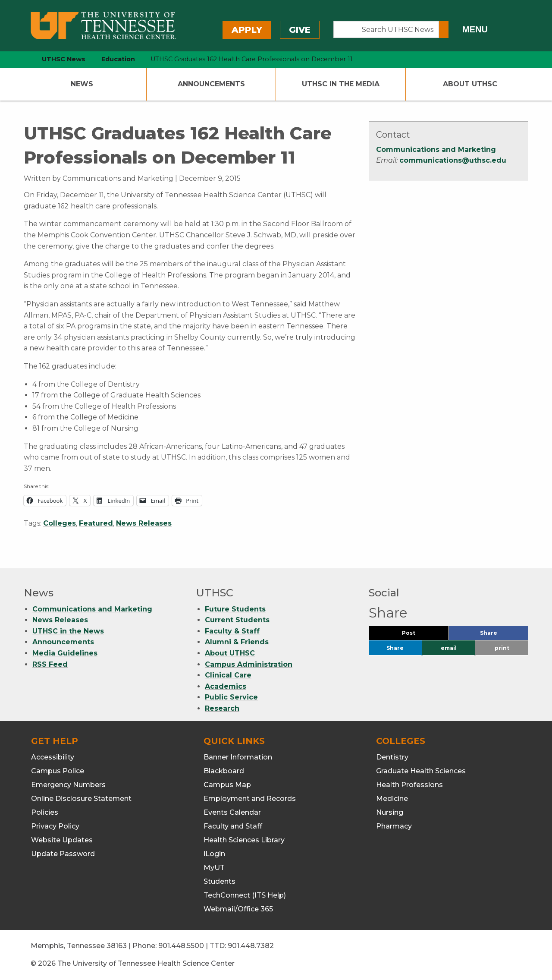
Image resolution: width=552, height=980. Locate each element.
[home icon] (22, 59)
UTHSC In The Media (341, 84)
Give (300, 30)
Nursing (390, 812)
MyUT (214, 868)
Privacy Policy (55, 826)
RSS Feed (50, 664)
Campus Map (227, 785)
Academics (226, 686)
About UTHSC (470, 84)
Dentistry (392, 757)
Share (503, 635)
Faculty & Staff (232, 631)
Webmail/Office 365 (238, 909)
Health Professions (409, 785)
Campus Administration (249, 664)
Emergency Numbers (68, 785)
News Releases (144, 523)
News (82, 84)
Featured (96, 523)
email (449, 648)
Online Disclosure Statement (81, 799)
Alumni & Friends (237, 642)
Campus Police (58, 771)
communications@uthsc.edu (453, 160)
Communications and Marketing (436, 150)
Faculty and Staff (233, 826)
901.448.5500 (181, 946)
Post (419, 635)
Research (222, 708)
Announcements (211, 84)
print (502, 648)
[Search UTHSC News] (386, 29)
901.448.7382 (251, 946)
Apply (247, 30)
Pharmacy (394, 826)
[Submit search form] (444, 29)
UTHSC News (64, 59)
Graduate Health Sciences (421, 771)
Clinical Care (228, 675)
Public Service (231, 697)
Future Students (235, 609)
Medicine (392, 799)
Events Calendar (232, 812)
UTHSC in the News (68, 631)
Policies (45, 812)
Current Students (237, 620)
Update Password (63, 854)
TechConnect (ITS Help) (245, 895)
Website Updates (62, 840)
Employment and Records (250, 799)
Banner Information (238, 757)
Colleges (60, 523)
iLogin (214, 854)
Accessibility (53, 757)
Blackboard (224, 771)
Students (220, 881)
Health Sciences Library (244, 840)
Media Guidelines (65, 653)
